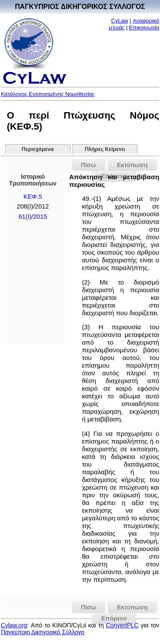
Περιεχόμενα (38, 149)
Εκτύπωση (132, 165)
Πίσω (89, 165)
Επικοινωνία (144, 28)
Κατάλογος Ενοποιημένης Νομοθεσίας (48, 94)
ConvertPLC (122, 625)
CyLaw (120, 21)
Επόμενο (114, 618)
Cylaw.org (14, 625)
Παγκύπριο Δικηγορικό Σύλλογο (43, 632)
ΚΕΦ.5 (33, 197)
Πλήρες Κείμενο (105, 149)
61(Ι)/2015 (33, 217)
